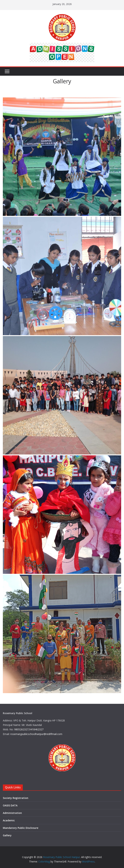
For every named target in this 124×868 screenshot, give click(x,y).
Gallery (7, 835)
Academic (9, 820)
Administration (12, 813)
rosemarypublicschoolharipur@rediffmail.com (36, 734)
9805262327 (21, 729)
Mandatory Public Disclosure (21, 828)
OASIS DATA (10, 805)
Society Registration (16, 798)
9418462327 (36, 729)
